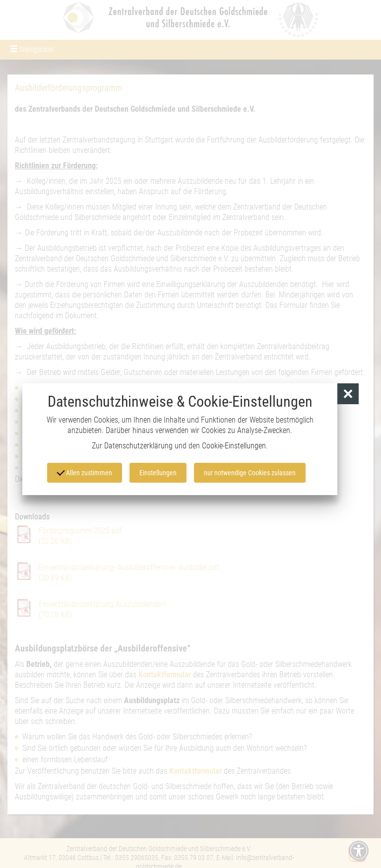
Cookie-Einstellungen (234, 446)
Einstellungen (158, 473)
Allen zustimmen (84, 472)
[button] (348, 394)
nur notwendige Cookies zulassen (250, 473)
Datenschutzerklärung (138, 446)
